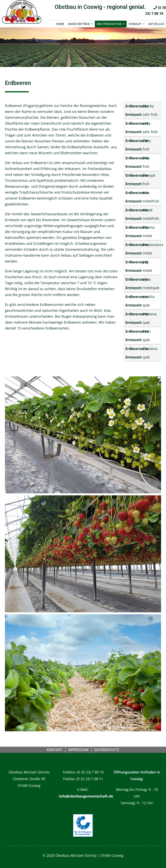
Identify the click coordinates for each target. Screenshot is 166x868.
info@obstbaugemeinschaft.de (86, 796)
